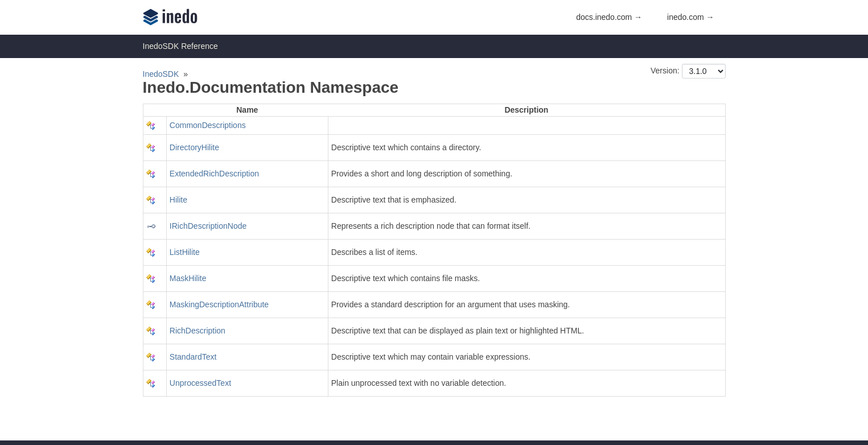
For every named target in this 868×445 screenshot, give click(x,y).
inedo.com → (690, 17)
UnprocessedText (200, 383)
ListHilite (185, 252)
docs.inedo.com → (609, 17)
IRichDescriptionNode (208, 226)
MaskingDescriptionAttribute (219, 304)
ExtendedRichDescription (214, 174)
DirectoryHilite (194, 147)
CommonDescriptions (208, 125)
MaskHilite (188, 278)
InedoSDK (161, 74)
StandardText (193, 357)
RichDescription (198, 331)
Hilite (178, 200)
